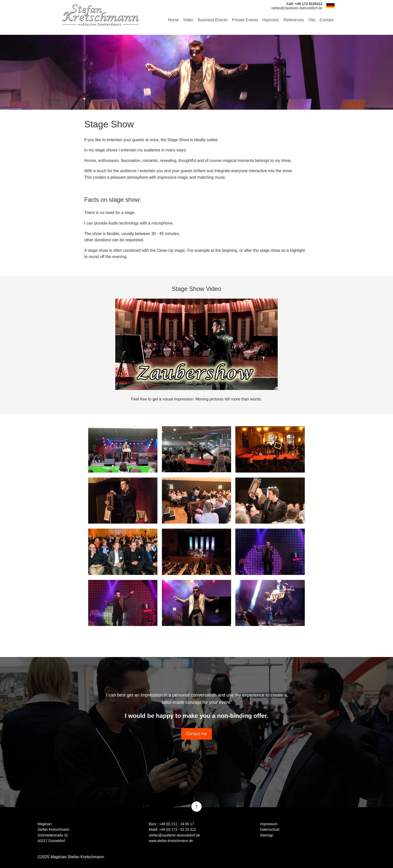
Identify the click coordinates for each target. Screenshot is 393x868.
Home (173, 20)
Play (197, 344)
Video (188, 20)
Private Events (245, 20)
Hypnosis (271, 20)
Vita (312, 20)
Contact (327, 20)
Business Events (213, 20)
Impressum (269, 824)
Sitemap (267, 835)
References (294, 20)
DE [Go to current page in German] (330, 6)
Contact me (197, 734)
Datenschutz (270, 829)
